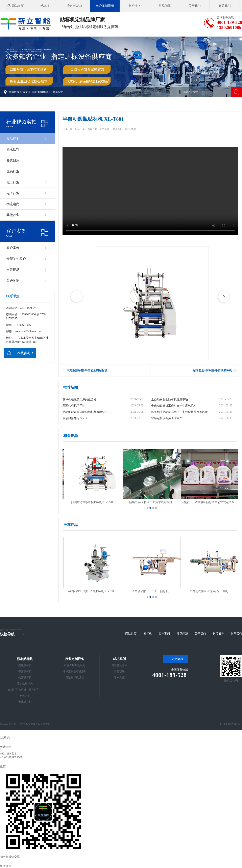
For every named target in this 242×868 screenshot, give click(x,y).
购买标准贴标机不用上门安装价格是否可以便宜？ (182, 412)
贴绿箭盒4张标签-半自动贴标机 (212, 370)
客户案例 (13, 248)
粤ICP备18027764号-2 (231, 724)
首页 (25, 92)
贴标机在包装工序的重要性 (79, 399)
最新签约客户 (16, 259)
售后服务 (218, 634)
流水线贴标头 (25, 684)
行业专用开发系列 (75, 665)
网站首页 (131, 634)
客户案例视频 (40, 92)
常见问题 (182, 634)
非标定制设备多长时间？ (167, 418)
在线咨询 (178, 659)
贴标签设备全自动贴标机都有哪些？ (85, 412)
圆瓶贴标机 (25, 665)
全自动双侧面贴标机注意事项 (170, 399)
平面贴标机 (25, 671)
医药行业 (13, 171)
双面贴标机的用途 (74, 406)
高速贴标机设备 (75, 678)
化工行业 (13, 182)
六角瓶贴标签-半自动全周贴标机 (87, 370)
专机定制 (25, 696)
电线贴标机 (25, 702)
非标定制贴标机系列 (75, 671)
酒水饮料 (13, 150)
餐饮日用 (13, 160)
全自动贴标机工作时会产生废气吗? (173, 406)
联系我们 (236, 634)
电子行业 (13, 193)
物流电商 (13, 204)
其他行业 (13, 215)
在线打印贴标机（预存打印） (25, 690)
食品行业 (58, 92)
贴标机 (148, 634)
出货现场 (13, 270)
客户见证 (13, 281)
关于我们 (200, 634)
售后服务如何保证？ (75, 418)
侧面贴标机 (25, 678)
